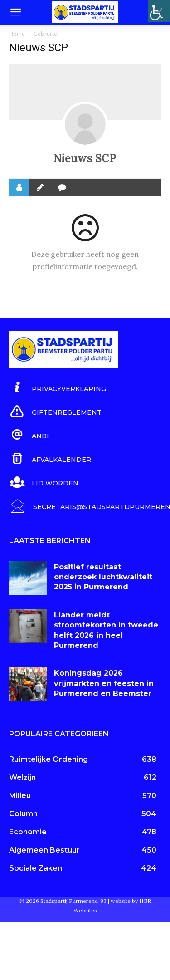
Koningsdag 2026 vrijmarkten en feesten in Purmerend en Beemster (104, 683)
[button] (15, 12)
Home (17, 34)
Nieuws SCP (85, 158)
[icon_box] (58, 387)
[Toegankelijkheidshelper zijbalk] (159, 11)
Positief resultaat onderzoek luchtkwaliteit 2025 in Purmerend (103, 577)
